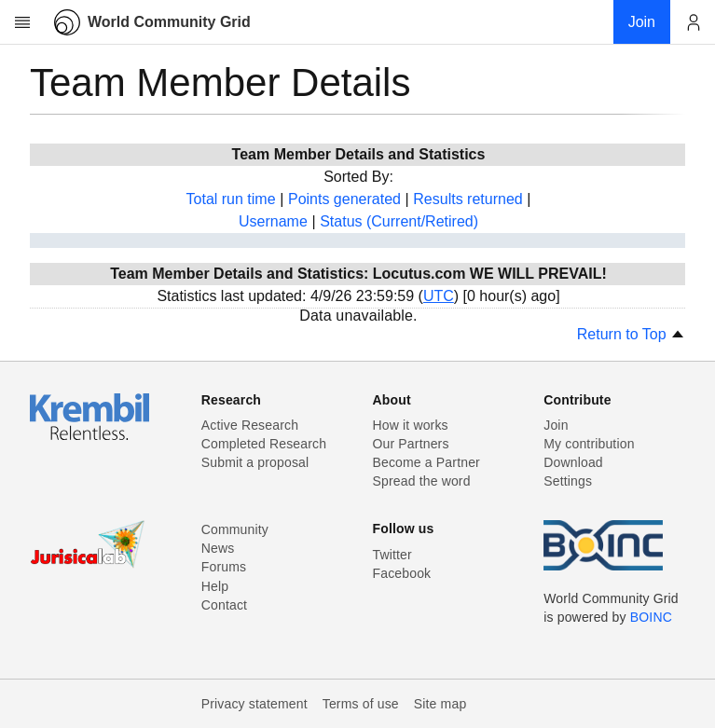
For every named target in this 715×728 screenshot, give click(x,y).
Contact (224, 605)
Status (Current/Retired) (399, 221)
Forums (224, 567)
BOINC (651, 617)
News (218, 548)
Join (556, 425)
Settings (568, 481)
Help (215, 586)
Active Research (250, 425)
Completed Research (264, 444)
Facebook (402, 573)
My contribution (589, 444)
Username (273, 221)
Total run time (231, 199)
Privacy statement (254, 704)
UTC (439, 296)
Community (235, 529)
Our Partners (411, 444)
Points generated (344, 199)
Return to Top (631, 334)
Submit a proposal (255, 462)
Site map (440, 704)
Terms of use (361, 704)
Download (573, 462)
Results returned (467, 199)
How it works (411, 425)
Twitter (392, 555)
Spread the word (422, 481)
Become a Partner (426, 462)
